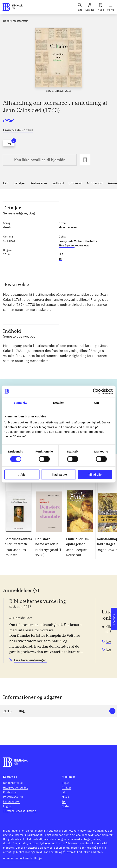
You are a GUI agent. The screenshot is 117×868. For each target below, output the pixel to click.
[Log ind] (90, 7)
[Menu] (110, 7)
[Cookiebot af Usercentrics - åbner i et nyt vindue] (96, 391)
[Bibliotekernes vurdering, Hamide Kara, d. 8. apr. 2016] (30, 660)
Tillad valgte (58, 475)
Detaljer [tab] (59, 402)
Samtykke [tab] (20, 402)
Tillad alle (95, 475)
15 (60, 259)
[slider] (58, 60)
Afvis (22, 475)
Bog (10, 142)
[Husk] (101, 7)
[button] (58, 711)
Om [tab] (97, 402)
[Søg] (80, 7)
